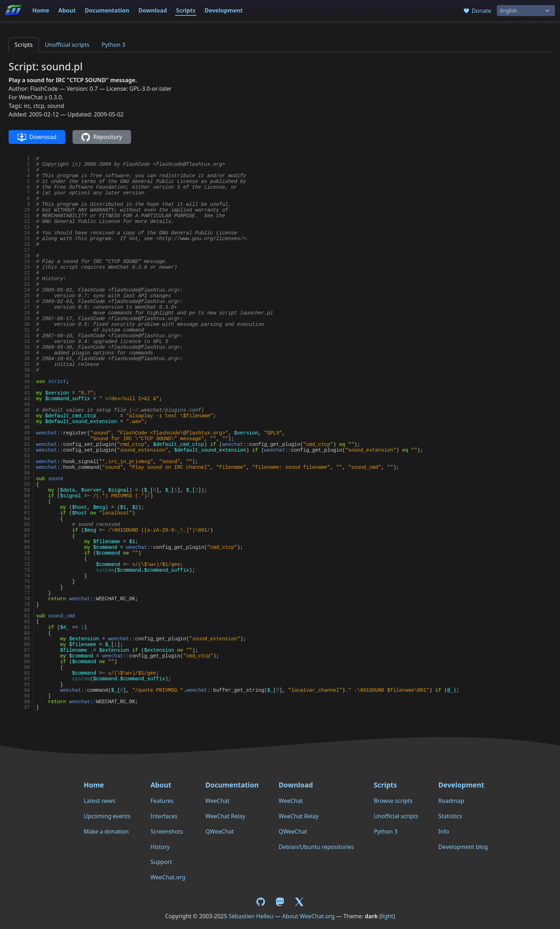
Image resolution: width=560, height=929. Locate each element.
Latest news (99, 801)
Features (162, 801)
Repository (102, 137)
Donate (477, 11)
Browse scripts (393, 801)
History (160, 847)
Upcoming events (107, 816)
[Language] (526, 11)
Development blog (463, 847)
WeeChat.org (168, 877)
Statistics (450, 816)
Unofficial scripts (67, 45)
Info (444, 831)
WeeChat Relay (225, 816)
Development (224, 10)
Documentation (107, 10)
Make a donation (106, 831)
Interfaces (164, 816)
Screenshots (167, 831)
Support (161, 862)
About (67, 10)
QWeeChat (220, 831)
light (387, 916)
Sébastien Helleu (251, 916)
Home (41, 10)
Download (153, 10)
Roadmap (451, 801)
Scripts (186, 10)
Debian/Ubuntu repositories (316, 847)
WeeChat (217, 801)
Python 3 (113, 45)
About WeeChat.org (308, 916)
